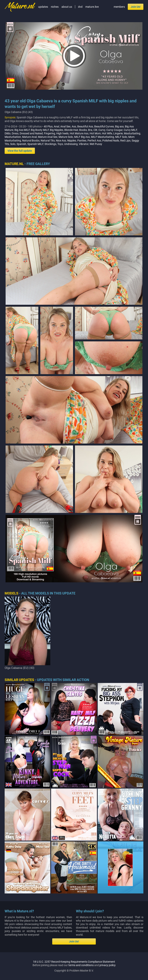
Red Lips (125, 141)
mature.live (92, 7)
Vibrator (84, 144)
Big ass (119, 126)
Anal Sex (65, 126)
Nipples (72, 141)
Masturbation (13, 137)
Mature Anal (29, 137)
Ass (74, 126)
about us (67, 7)
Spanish (21, 144)
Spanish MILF (35, 144)
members (119, 7)
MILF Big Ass (82, 137)
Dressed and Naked (31, 133)
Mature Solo (66, 137)
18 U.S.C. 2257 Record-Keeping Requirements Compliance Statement (74, 962)
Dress (15, 133)
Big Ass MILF (22, 130)
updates (43, 7)
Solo (13, 144)
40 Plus (48, 126)
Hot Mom (95, 133)
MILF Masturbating (103, 137)
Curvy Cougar (114, 130)
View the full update (20, 151)
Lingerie (118, 133)
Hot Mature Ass (79, 133)
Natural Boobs (31, 141)
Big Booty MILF (40, 130)
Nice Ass (61, 141)
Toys (60, 144)
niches (55, 7)
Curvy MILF (130, 130)
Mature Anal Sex (48, 137)
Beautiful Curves (104, 126)
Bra (90, 130)
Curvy (102, 130)
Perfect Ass (94, 141)
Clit (95, 130)
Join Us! (136, 7)
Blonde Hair (71, 130)
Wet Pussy (96, 144)
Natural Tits (48, 141)
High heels (62, 133)
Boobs (83, 130)
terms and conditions (81, 965)
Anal (56, 126)
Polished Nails (111, 141)
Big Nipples (57, 130)
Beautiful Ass (85, 126)
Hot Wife (107, 133)
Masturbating (132, 133)
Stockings (50, 144)
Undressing (71, 144)
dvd (80, 7)
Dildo (8, 133)
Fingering (50, 133)
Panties (82, 141)
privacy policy (108, 965)
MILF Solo (121, 137)
